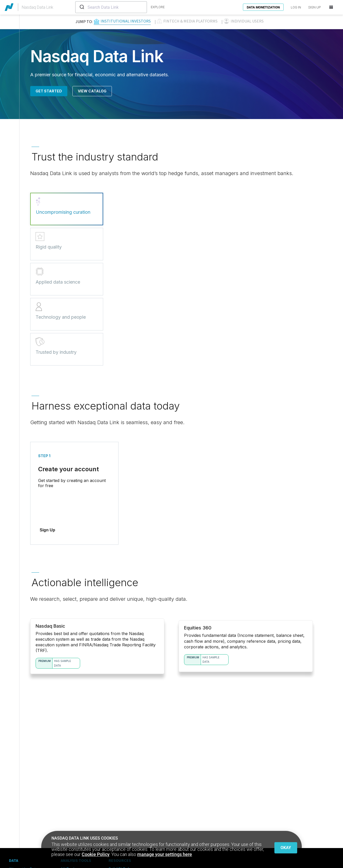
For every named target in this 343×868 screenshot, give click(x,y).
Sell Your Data (21, 817)
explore (158, 7)
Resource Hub (121, 802)
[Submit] (82, 7)
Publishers (18, 810)
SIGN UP (314, 7)
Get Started (49, 91)
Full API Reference (125, 795)
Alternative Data (24, 795)
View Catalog (92, 91)
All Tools (68, 795)
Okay (286, 846)
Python (67, 810)
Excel (65, 824)
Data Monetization (263, 7)
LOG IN (296, 7)
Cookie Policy (96, 854)
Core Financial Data (26, 802)
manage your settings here (165, 854)
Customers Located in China (133, 810)
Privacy (15, 849)
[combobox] (111, 7)
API (64, 802)
